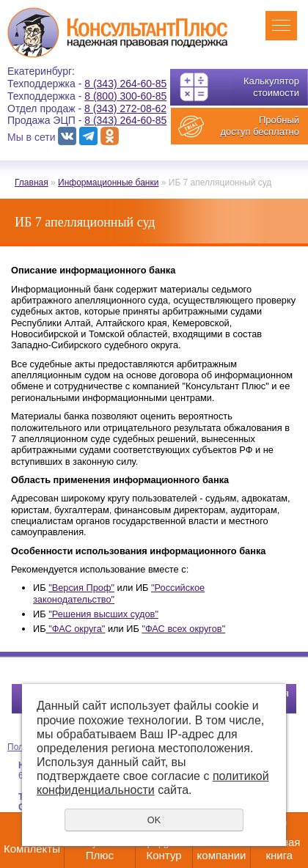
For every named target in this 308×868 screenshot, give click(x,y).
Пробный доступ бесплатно (260, 126)
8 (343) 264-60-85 (125, 84)
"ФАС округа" (76, 629)
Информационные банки (108, 183)
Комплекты (32, 849)
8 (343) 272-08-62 (125, 108)
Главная (32, 183)
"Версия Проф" (81, 588)
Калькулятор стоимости (271, 87)
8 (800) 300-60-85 (125, 96)
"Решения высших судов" (103, 614)
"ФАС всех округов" (183, 629)
